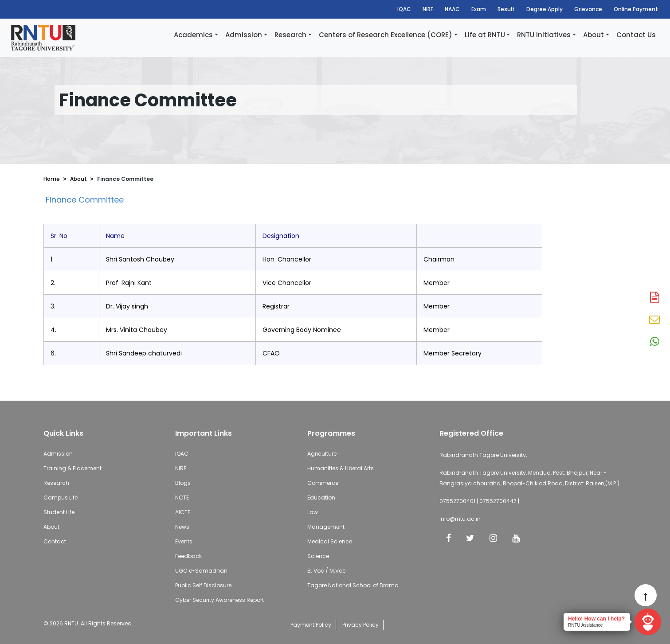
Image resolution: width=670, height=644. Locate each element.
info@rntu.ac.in (460, 519)
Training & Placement (72, 468)
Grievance (588, 9)
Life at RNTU (485, 35)
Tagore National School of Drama (353, 585)
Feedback (188, 556)
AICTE (183, 512)
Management (326, 527)
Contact (55, 541)
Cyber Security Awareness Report (219, 600)
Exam (479, 9)
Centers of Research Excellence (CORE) (386, 35)
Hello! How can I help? (596, 619)
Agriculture (322, 454)
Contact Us (636, 35)
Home (52, 179)
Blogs (183, 483)
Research (290, 35)
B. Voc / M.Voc (327, 571)
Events (184, 541)
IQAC (404, 9)
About (594, 35)
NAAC (452, 9)
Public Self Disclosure (203, 585)
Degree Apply (545, 9)
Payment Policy (311, 625)
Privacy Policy (360, 625)
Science (318, 556)
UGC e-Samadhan (201, 571)
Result (506, 9)
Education (321, 498)
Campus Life (61, 498)
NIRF (428, 9)
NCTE (182, 498)
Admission (244, 35)
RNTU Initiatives (544, 35)
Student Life (59, 512)
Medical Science (330, 541)
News (182, 527)
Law (313, 512)
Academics (193, 35)
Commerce (323, 483)
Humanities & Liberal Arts (341, 468)
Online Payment (636, 9)
